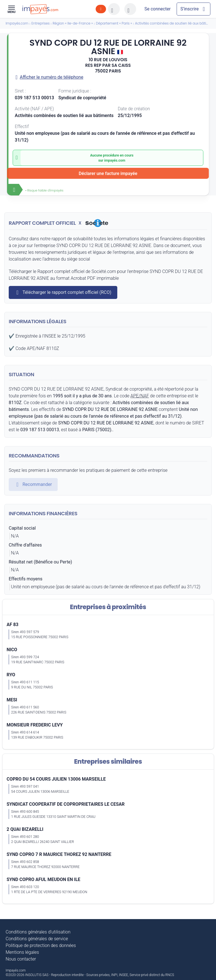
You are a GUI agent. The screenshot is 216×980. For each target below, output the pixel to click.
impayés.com (115, 160)
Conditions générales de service (37, 939)
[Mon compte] (157, 9)
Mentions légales (22, 952)
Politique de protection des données (41, 945)
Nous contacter (21, 959)
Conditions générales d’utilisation (38, 932)
